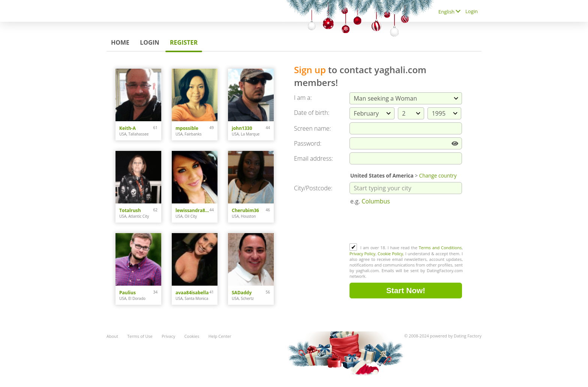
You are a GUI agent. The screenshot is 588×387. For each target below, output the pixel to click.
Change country (438, 175)
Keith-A (127, 128)
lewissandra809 (193, 210)
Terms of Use (140, 336)
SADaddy (242, 293)
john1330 (242, 128)
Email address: (313, 158)
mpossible (187, 128)
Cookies (192, 336)
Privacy (168, 336)
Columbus (376, 201)
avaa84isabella (192, 293)
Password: (308, 143)
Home (120, 42)
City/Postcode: (313, 188)
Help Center (220, 336)
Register (184, 42)
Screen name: (312, 128)
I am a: (303, 98)
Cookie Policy (390, 254)
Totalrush (130, 210)
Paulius (127, 293)
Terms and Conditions (440, 248)
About (112, 336)
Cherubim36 (245, 210)
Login (150, 42)
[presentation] (406, 225)
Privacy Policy (362, 254)
